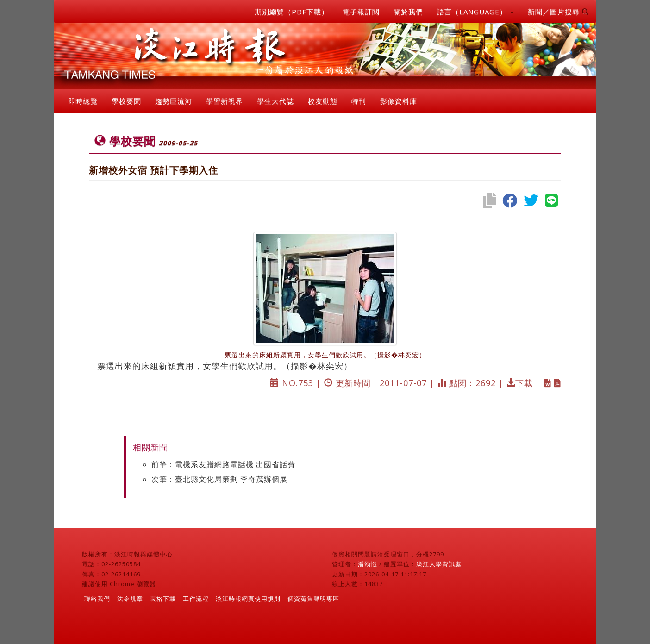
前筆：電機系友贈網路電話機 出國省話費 (223, 464)
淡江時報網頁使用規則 (248, 599)
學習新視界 (225, 101)
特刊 (359, 101)
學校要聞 (126, 101)
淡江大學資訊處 (439, 564)
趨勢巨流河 (174, 101)
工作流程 (196, 599)
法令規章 (130, 599)
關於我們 (408, 12)
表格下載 (163, 599)
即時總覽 (83, 101)
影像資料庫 (399, 101)
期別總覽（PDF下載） (292, 12)
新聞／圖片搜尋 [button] (558, 12)
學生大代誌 (275, 101)
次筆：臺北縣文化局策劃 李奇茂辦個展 (219, 479)
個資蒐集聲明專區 (313, 599)
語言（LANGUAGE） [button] (475, 12)
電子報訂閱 (361, 12)
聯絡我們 (97, 599)
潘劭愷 (368, 564)
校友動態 (323, 101)
